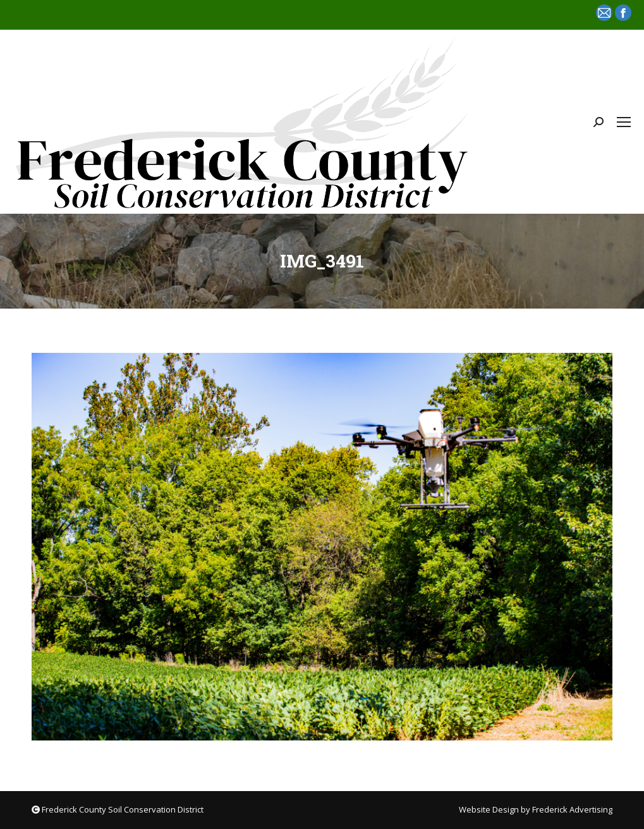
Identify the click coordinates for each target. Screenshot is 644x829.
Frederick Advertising (572, 809)
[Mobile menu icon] (624, 122)
